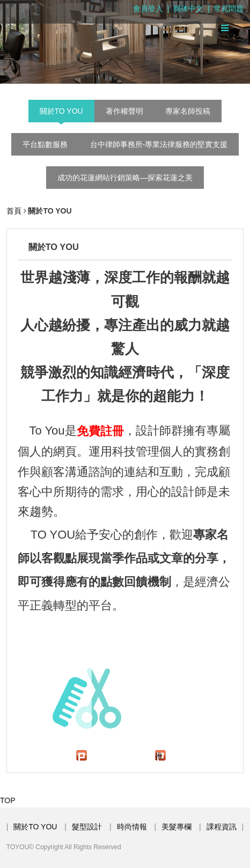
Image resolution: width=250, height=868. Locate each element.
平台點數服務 (45, 144)
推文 (159, 756)
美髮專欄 (177, 827)
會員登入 (148, 9)
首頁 (14, 211)
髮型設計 (87, 827)
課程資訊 (222, 827)
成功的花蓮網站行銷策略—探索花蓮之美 (125, 178)
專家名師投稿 (188, 111)
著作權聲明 (124, 111)
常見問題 (229, 9)
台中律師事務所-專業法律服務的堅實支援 (159, 144)
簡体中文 (188, 9)
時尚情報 (132, 827)
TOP (8, 800)
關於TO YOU (61, 111)
